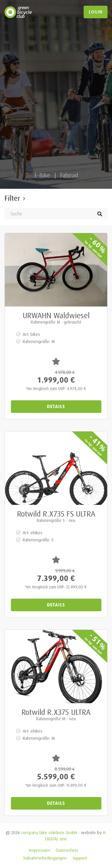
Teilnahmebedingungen (45, 858)
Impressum (40, 850)
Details (56, 406)
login (96, 12)
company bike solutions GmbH (49, 832)
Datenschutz (67, 850)
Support (80, 858)
